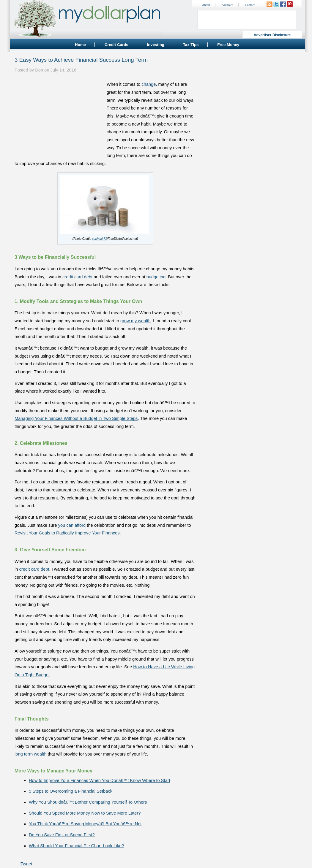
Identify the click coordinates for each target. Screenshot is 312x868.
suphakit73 (100, 239)
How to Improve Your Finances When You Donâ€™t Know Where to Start (100, 780)
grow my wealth (135, 321)
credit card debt (77, 277)
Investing (156, 45)
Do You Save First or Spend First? (62, 835)
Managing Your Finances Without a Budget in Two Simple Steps (76, 418)
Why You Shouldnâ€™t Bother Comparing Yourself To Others (88, 802)
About (206, 5)
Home (80, 45)
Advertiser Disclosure (272, 35)
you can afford (72, 525)
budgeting (156, 277)
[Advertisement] (59, 118)
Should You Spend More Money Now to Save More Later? (85, 813)
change (149, 84)
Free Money (228, 45)
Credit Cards (116, 45)
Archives (227, 5)
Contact (250, 5)
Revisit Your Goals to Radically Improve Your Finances (67, 533)
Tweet (26, 864)
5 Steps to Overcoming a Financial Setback (71, 791)
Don (39, 70)
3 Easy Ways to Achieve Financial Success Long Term (81, 60)
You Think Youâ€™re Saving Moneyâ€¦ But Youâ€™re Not (85, 824)
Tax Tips (191, 45)
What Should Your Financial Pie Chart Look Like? (76, 846)
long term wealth (31, 754)
